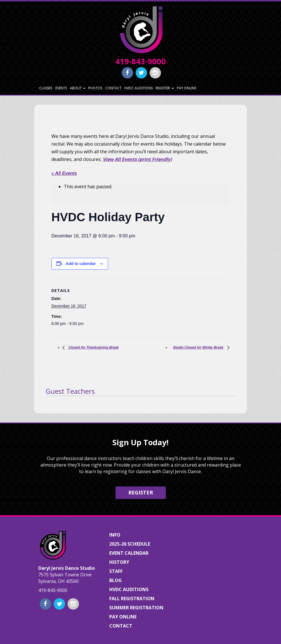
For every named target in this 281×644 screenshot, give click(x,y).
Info (115, 535)
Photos (95, 88)
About (78, 88)
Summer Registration (136, 608)
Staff (116, 571)
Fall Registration (132, 599)
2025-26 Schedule (130, 544)
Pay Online (186, 88)
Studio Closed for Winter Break (199, 347)
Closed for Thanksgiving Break (93, 347)
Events (61, 88)
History (119, 562)
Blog (116, 580)
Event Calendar (129, 553)
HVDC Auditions (139, 88)
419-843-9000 (140, 61)
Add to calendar (81, 264)
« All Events (64, 173)
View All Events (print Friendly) (137, 159)
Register (165, 88)
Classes (46, 88)
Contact (113, 88)
